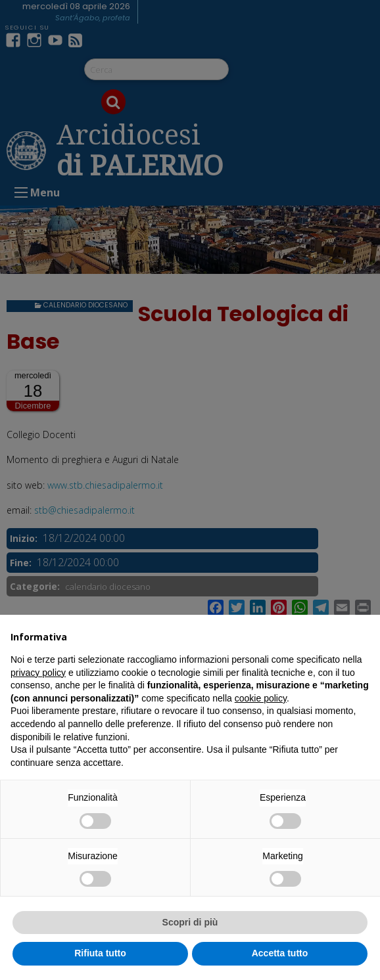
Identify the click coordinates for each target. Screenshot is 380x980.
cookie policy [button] (261, 698)
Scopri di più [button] (190, 922)
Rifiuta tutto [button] (100, 953)
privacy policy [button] (38, 673)
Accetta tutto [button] (280, 953)
